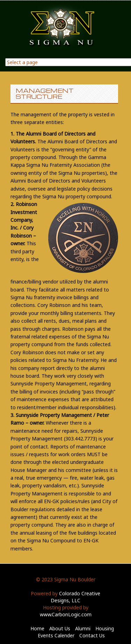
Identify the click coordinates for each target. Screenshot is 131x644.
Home (37, 628)
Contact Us (92, 635)
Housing (105, 628)
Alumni (83, 628)
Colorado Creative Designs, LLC (75, 597)
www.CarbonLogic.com (66, 614)
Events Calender (56, 635)
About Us (60, 628)
